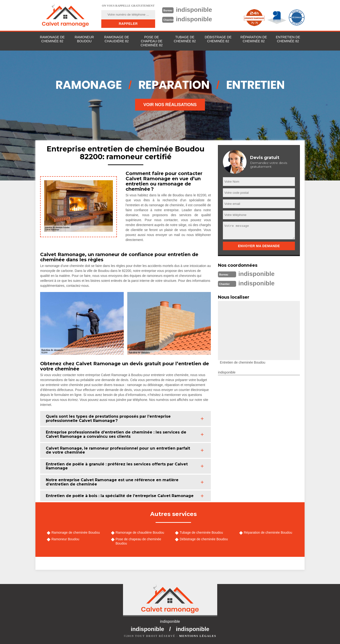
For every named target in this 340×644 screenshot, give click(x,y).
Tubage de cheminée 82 (185, 39)
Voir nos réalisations (170, 105)
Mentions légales (198, 636)
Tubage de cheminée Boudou (201, 532)
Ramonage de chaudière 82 (117, 39)
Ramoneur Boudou (84, 39)
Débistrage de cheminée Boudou (204, 539)
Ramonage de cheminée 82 (52, 39)
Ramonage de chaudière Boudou (140, 532)
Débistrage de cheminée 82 (218, 39)
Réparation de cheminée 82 (254, 39)
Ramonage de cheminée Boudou (76, 532)
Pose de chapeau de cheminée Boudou (138, 541)
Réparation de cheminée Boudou (268, 532)
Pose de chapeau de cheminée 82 (151, 41)
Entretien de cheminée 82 (288, 39)
